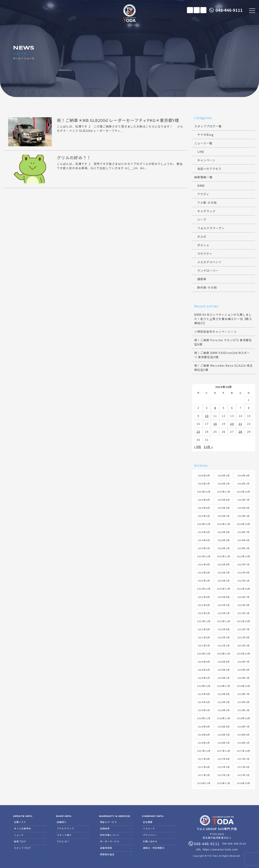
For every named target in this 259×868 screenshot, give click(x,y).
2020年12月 (204, 654)
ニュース (19, 835)
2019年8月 (223, 694)
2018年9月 (204, 727)
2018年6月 (204, 735)
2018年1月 (243, 743)
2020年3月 (204, 678)
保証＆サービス (108, 822)
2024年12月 (204, 524)
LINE (203, 10)
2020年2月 (223, 678)
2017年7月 (243, 759)
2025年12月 (204, 492)
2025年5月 (223, 508)
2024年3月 (204, 548)
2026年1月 (243, 484)
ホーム (17, 58)
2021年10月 (243, 621)
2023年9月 (204, 564)
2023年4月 (243, 572)
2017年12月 (204, 751)
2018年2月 (223, 743)
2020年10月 (243, 654)
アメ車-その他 (207, 203)
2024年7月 (243, 532)
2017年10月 (243, 751)
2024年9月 (204, 532)
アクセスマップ (65, 828)
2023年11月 (224, 556)
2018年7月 (243, 727)
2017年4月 (243, 767)
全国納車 (105, 828)
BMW (201, 186)
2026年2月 (223, 484)
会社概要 (148, 822)
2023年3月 (204, 581)
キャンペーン (206, 160)
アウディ (203, 194)
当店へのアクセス (209, 169)
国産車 (202, 279)
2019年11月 (224, 686)
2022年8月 (223, 597)
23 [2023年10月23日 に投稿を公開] (198, 432)
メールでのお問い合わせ (197, 10)
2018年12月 (204, 718)
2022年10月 (243, 589)
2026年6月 (204, 475)
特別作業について (110, 835)
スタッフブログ (22, 848)
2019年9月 (204, 694)
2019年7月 (243, 694)
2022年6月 (204, 605)
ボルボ (202, 237)
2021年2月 (223, 645)
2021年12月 (204, 621)
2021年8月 (223, 629)
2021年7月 (243, 629)
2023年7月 (243, 564)
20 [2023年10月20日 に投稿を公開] (232, 424)
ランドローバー (208, 270)
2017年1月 (243, 775)
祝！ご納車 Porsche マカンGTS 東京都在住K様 (223, 342)
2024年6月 (204, 540)
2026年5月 (223, 475)
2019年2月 (223, 710)
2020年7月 (243, 662)
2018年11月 (224, 718)
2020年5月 (223, 670)
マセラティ (205, 253)
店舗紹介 (62, 822)
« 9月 (197, 447)
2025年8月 (223, 500)
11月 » (208, 447)
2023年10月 (243, 556)
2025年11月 (224, 492)
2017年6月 (204, 767)
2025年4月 (243, 508)
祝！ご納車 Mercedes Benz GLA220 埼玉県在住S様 (223, 368)
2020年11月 (224, 654)
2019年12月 (204, 686)
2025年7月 (243, 500)
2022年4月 (243, 605)
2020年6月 (204, 670)
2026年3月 (204, 484)
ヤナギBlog (205, 135)
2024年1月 (243, 548)
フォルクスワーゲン (211, 228)
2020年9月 (204, 662)
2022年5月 (223, 605)
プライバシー (150, 835)
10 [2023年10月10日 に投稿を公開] (207, 416)
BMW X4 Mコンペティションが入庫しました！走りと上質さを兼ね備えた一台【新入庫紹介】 (223, 319)
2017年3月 (204, 775)
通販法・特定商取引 (154, 848)
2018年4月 (243, 735)
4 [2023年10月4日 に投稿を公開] (215, 408)
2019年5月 (223, 702)
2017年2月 (223, 775)
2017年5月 (223, 767)
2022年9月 (204, 597)
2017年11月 (224, 751)
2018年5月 (223, 735)
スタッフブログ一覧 (208, 126)
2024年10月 (243, 524)
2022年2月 (223, 613)
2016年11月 (224, 783)
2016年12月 (204, 783)
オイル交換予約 (22, 828)
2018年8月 (223, 727)
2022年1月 (243, 613)
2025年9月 (204, 500)
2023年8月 (223, 564)
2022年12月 (204, 589)
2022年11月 (224, 589)
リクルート (149, 828)
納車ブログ (20, 841)
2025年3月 (204, 516)
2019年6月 (204, 702)
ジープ (202, 220)
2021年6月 (204, 637)
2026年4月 (243, 475)
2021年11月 (224, 621)
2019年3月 (204, 710)
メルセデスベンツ (209, 262)
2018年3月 (204, 743)
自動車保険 (106, 848)
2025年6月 (204, 508)
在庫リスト (190, 10)
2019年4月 (243, 702)
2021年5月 (223, 637)
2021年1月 (243, 645)
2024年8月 (223, 532)
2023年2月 (223, 581)
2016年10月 (243, 783)
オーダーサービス (110, 841)
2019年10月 (243, 686)
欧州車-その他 (207, 287)
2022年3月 (204, 613)
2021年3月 (204, 645)
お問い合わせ (150, 841)
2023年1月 (243, 581)
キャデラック (206, 211)
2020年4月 (243, 670)
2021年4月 (243, 637)
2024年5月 (223, 540)
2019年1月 (243, 710)
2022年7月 (243, 597)
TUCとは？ (63, 841)
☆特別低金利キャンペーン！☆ (215, 332)
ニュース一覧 (203, 143)
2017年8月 (223, 759)
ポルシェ (203, 245)
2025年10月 (243, 492)
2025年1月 (243, 516)
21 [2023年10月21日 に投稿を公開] (240, 424)
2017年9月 (204, 759)
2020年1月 (243, 678)
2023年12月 (204, 556)
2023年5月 (223, 572)
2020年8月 (223, 662)
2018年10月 (243, 718)
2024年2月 (223, 548)
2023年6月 (204, 572)
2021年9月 (204, 629)
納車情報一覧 (203, 177)
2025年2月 (223, 516)
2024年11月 (224, 524)
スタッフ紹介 (64, 835)
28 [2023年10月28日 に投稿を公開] (240, 432)
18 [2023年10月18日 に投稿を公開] (215, 424)
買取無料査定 (107, 854)
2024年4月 (243, 540)
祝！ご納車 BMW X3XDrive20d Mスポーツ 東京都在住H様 (222, 355)
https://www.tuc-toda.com (220, 849)
